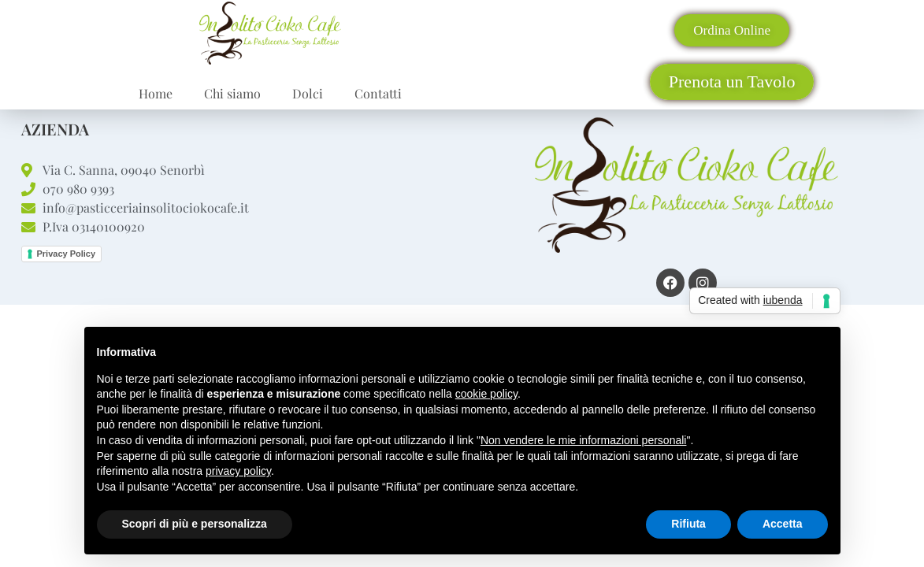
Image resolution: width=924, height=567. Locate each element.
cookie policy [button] (486, 394)
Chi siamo (232, 93)
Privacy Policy (67, 254)
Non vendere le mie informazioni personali (583, 440)
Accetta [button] (783, 524)
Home (156, 93)
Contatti (378, 93)
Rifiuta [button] (688, 524)
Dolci (308, 93)
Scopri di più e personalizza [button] (195, 524)
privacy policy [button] (238, 471)
